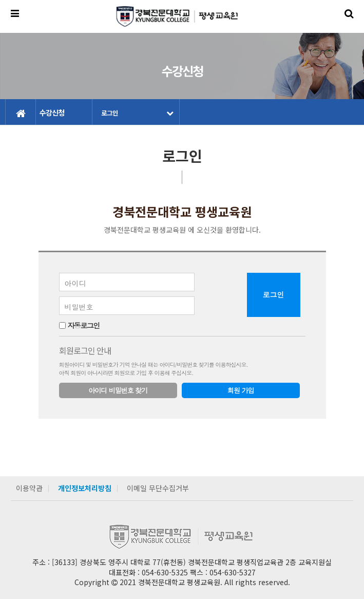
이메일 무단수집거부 (158, 488)
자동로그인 (83, 325)
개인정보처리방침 (85, 488)
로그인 (137, 113)
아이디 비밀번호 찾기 (118, 390)
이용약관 (29, 488)
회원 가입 (241, 390)
